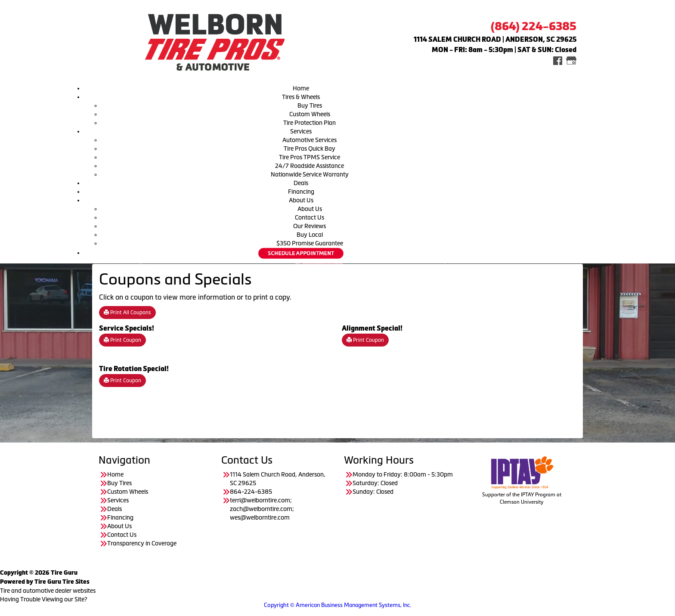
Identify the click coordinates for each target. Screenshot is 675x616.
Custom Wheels (310, 114)
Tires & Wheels (301, 97)
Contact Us (310, 217)
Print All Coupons (127, 313)
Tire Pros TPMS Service (310, 157)
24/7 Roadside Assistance (310, 166)
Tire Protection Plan (310, 123)
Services (301, 131)
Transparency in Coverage (142, 543)
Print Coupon (122, 340)
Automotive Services (310, 140)
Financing (301, 192)
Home (301, 88)
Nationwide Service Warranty (310, 174)
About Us (301, 200)
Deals (301, 183)
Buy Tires (310, 105)
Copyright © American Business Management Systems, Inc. (337, 605)
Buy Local (310, 235)
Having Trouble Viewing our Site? (44, 599)
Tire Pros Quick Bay (310, 149)
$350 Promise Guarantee (310, 243)
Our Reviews (310, 226)
